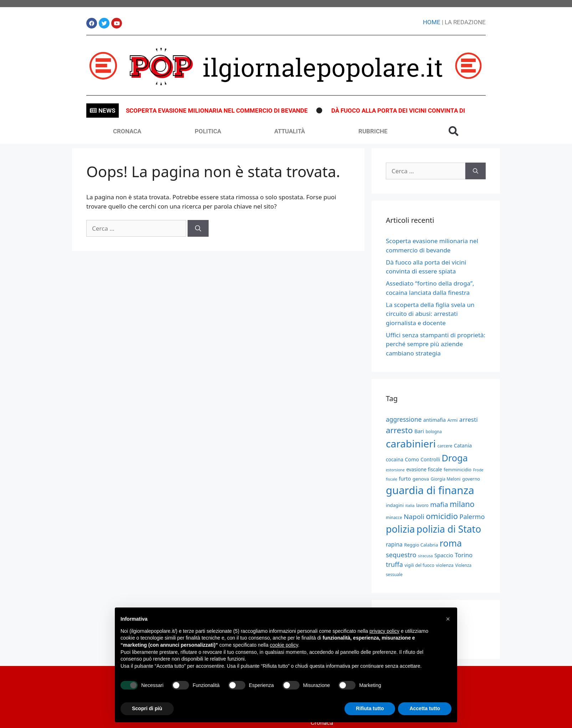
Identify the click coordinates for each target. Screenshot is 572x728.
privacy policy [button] (384, 631)
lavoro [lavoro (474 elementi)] (422, 505)
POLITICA (208, 131)
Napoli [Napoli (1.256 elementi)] (414, 517)
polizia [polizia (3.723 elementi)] (400, 529)
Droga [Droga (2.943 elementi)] (454, 458)
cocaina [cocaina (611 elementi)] (395, 459)
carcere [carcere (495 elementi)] (445, 446)
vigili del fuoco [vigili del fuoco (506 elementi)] (419, 565)
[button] (454, 131)
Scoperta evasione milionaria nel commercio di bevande (217, 111)
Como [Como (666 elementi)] (412, 459)
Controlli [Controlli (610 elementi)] (430, 459)
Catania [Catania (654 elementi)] (463, 445)
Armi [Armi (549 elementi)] (453, 420)
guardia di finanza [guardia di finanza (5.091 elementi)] (430, 490)
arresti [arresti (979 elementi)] (469, 419)
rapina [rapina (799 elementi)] (394, 544)
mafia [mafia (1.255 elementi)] (439, 504)
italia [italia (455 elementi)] (410, 505)
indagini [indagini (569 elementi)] (395, 505)
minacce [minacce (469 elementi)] (394, 517)
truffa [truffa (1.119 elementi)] (394, 564)
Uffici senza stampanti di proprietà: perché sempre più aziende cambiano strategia (436, 344)
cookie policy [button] (284, 645)
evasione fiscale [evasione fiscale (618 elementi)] (424, 469)
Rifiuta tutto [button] (370, 708)
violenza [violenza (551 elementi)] (445, 565)
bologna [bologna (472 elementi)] (433, 432)
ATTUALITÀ (290, 131)
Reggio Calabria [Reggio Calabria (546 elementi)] (421, 545)
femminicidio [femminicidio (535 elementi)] (458, 470)
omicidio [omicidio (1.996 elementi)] (442, 516)
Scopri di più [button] (147, 708)
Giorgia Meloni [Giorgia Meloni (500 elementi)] (445, 479)
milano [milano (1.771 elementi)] (462, 504)
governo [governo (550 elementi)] (471, 479)
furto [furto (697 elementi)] (405, 478)
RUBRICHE (373, 131)
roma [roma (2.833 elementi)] (451, 543)
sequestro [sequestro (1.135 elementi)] (401, 555)
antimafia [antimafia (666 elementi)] (435, 420)
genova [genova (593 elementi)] (421, 479)
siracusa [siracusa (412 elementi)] (425, 556)
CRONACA (127, 131)
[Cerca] (198, 229)
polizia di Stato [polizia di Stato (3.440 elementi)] (449, 529)
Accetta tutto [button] (425, 708)
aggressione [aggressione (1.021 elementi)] (404, 419)
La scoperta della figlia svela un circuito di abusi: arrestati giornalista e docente (430, 314)
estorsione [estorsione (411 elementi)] (395, 470)
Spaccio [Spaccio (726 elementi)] (444, 555)
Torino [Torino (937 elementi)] (464, 555)
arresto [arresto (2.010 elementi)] (399, 430)
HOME (432, 22)
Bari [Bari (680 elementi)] (419, 431)
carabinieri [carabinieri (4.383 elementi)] (411, 444)
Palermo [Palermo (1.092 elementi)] (472, 517)
